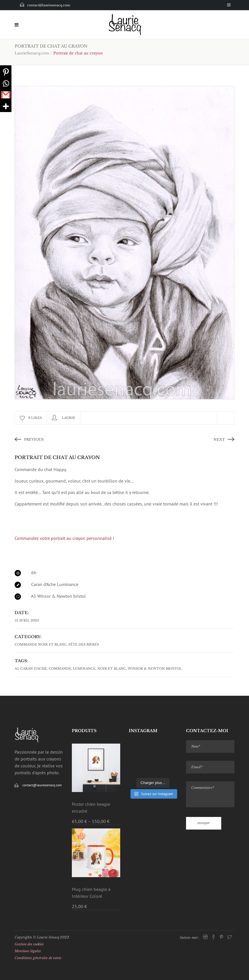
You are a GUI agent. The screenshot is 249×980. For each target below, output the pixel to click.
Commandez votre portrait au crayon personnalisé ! (64, 538)
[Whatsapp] (6, 83)
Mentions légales (28, 951)
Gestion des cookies (29, 944)
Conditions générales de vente (38, 958)
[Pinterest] (6, 72)
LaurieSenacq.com (32, 53)
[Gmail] (6, 95)
